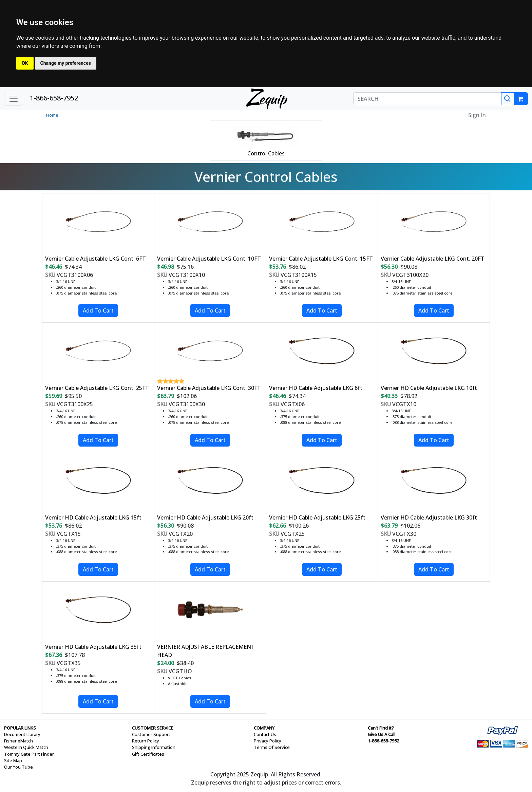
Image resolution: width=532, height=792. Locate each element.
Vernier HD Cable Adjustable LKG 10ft (429, 388)
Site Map (13, 760)
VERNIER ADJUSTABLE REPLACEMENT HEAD (206, 651)
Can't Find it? (381, 728)
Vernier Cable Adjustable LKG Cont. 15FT (321, 259)
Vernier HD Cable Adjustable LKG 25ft (317, 517)
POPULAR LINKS (20, 728)
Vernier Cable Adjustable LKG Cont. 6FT (96, 259)
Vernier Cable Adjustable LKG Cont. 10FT (209, 259)
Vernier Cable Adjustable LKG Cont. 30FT (209, 388)
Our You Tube (18, 767)
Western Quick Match (26, 747)
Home (52, 115)
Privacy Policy (268, 741)
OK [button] (25, 63)
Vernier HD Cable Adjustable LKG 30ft (429, 517)
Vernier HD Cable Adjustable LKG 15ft (93, 517)
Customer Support (151, 734)
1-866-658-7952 (54, 98)
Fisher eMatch (18, 741)
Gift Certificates (148, 754)
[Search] (508, 99)
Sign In (477, 115)
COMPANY (264, 728)
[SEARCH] (427, 99)
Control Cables (266, 153)
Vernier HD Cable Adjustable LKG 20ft (205, 517)
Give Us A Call (382, 734)
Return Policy (146, 741)
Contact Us (265, 734)
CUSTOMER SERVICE (153, 728)
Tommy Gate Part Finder (29, 754)
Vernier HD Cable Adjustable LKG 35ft (93, 647)
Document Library (22, 734)
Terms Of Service (272, 747)
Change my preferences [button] (66, 63)
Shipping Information (154, 747)
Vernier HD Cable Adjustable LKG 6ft (316, 388)
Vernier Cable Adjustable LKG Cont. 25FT (97, 388)
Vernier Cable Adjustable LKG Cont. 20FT (433, 259)
